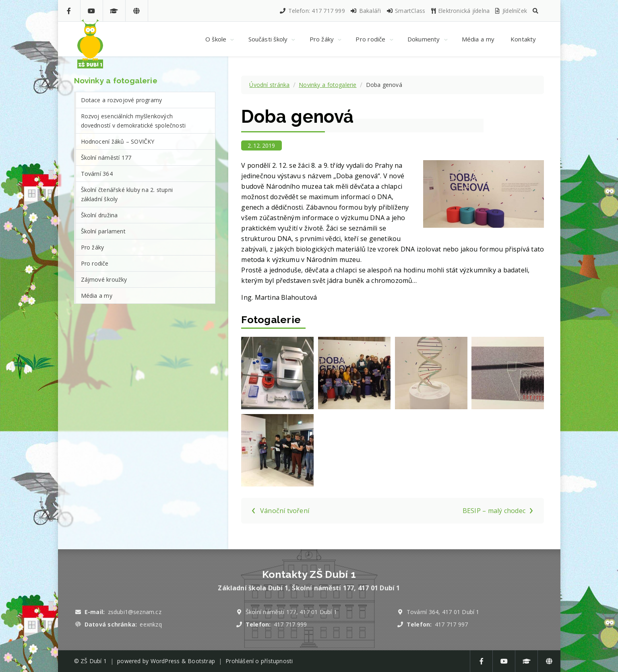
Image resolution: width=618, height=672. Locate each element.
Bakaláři (365, 11)
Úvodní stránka (269, 85)
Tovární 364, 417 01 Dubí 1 (443, 612)
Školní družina (99, 215)
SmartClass (406, 11)
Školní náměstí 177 (106, 158)
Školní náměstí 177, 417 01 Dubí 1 (291, 612)
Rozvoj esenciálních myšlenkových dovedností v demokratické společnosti (133, 121)
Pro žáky (93, 247)
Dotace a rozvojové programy (122, 100)
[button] (535, 11)
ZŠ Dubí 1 (94, 661)
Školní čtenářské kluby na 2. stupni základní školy (127, 194)
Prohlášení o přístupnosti (259, 661)
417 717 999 (290, 624)
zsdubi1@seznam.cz (135, 612)
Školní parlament (103, 231)
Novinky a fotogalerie (328, 85)
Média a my (97, 296)
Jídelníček (511, 11)
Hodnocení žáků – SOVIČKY (118, 141)
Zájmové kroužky (104, 279)
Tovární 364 (97, 174)
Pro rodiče (95, 263)
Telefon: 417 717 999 (312, 11)
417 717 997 (451, 624)
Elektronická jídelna (460, 11)
